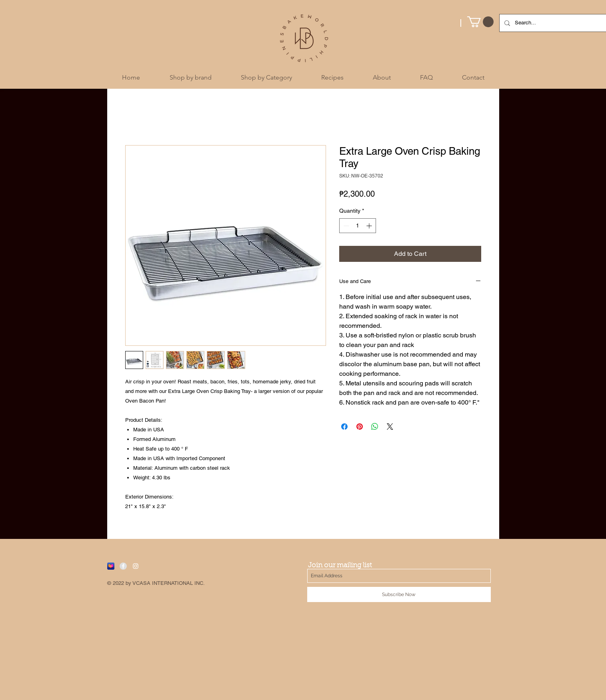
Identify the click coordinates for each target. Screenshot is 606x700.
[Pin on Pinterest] (360, 427)
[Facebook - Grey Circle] (123, 566)
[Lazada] (111, 566)
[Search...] (559, 23)
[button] (480, 22)
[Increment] (370, 226)
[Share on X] (390, 427)
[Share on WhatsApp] (375, 427)
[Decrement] (345, 226)
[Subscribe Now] (399, 594)
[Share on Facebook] (344, 427)
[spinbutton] (358, 226)
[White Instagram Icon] (136, 566)
